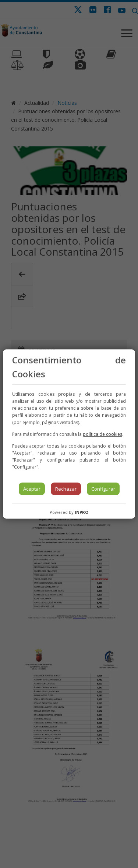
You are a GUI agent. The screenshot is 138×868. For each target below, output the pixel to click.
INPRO (82, 512)
